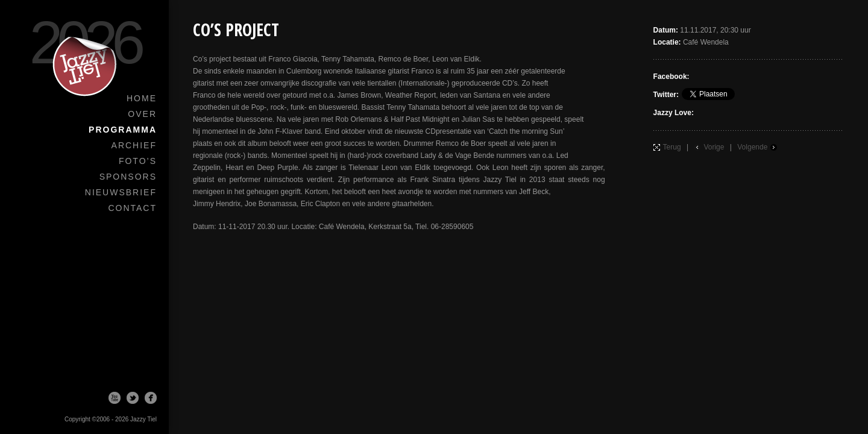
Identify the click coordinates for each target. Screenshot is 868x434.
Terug (672, 147)
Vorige (714, 147)
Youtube (115, 398)
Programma (123, 130)
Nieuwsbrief (121, 192)
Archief (134, 145)
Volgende (752, 147)
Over (142, 114)
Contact (132, 208)
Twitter (133, 398)
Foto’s (138, 161)
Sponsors (128, 177)
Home (142, 98)
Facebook (151, 398)
